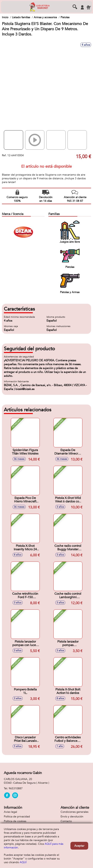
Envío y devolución (72, 817)
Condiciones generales (74, 812)
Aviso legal (10, 812)
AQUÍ (23, 862)
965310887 (16, 788)
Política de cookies (15, 821)
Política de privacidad (17, 817)
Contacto (66, 821)
